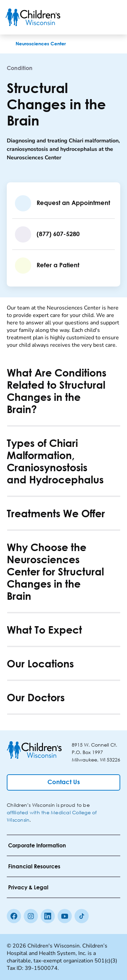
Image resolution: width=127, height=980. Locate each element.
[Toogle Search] (96, 17)
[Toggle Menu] (113, 17)
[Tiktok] (82, 916)
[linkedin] (48, 916)
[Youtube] (65, 916)
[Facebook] (14, 916)
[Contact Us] (63, 782)
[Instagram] (31, 916)
